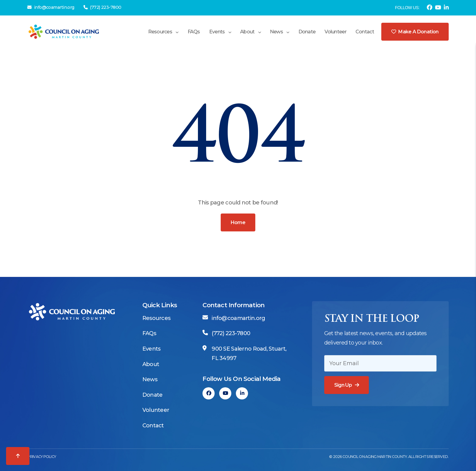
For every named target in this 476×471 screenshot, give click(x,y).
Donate (307, 32)
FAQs (194, 32)
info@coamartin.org (51, 7)
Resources (160, 32)
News (276, 32)
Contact (365, 32)
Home (238, 222)
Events (217, 32)
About (247, 32)
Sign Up (343, 385)
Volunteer (335, 32)
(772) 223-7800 (102, 7)
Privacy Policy (42, 457)
